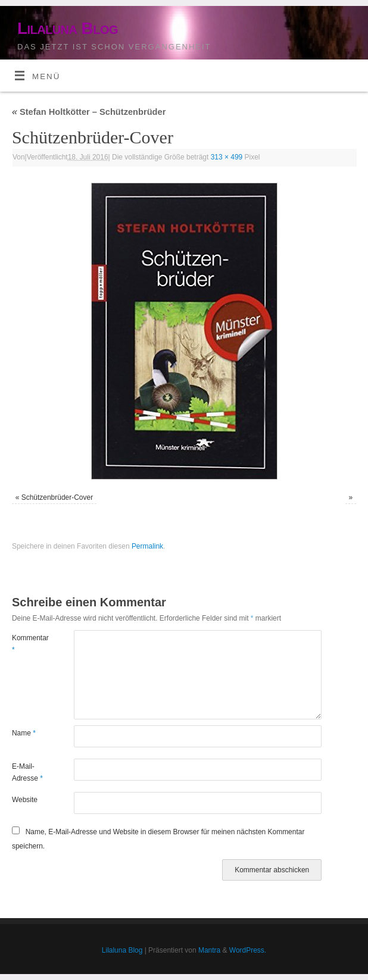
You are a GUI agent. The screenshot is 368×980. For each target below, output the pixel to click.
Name (24, 733)
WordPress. (248, 950)
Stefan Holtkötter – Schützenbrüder (89, 112)
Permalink (147, 546)
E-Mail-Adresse (27, 772)
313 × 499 (227, 157)
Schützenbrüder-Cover (57, 497)
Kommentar (27, 644)
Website (25, 800)
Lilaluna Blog (68, 28)
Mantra (209, 950)
